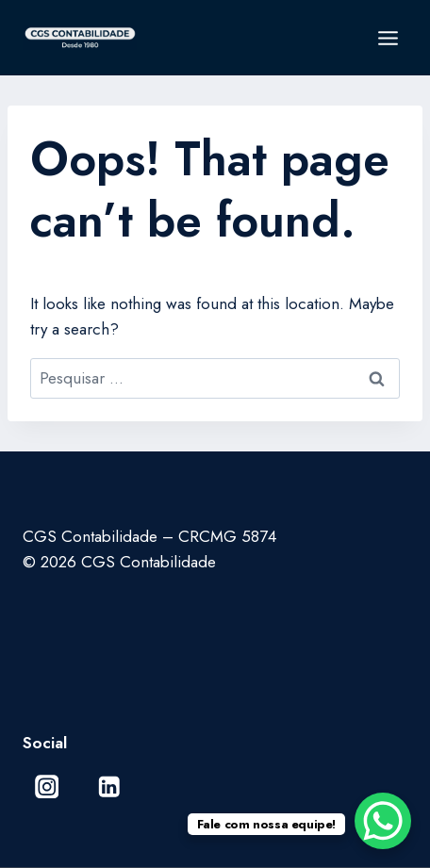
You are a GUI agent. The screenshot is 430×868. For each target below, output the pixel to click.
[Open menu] (388, 38)
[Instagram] (47, 786)
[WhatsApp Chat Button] (383, 821)
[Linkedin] (109, 786)
